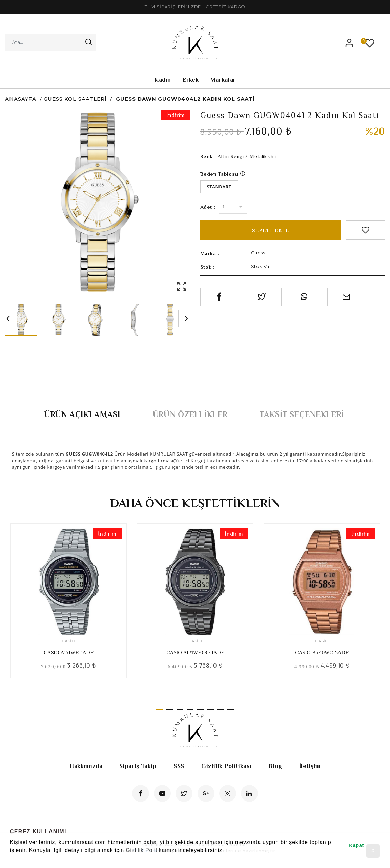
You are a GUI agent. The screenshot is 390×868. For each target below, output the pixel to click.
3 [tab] (180, 709)
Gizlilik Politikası (226, 766)
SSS (179, 766)
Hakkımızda (86, 766)
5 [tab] (200, 709)
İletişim (310, 766)
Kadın (162, 80)
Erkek (190, 80)
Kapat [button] (356, 845)
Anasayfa (21, 99)
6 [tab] (210, 709)
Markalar (223, 80)
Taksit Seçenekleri (302, 414)
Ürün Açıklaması (83, 414)
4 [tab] (190, 709)
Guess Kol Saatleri (75, 99)
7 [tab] (221, 709)
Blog (275, 766)
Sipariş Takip (138, 766)
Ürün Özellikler (190, 414)
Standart (219, 187)
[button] (11, 859)
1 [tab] (160, 709)
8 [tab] (231, 709)
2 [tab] (170, 709)
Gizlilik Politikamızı (151, 850)
